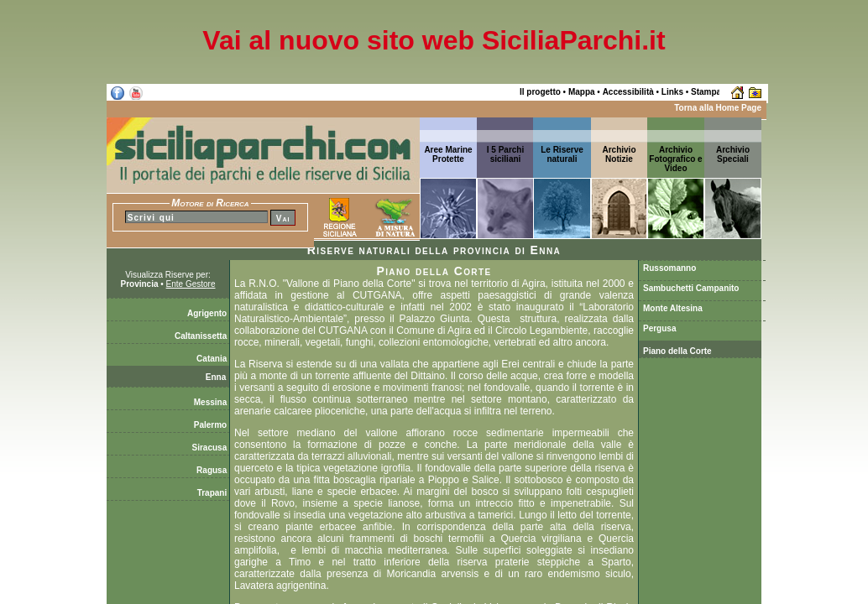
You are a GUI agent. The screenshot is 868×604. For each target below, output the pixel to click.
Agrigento (208, 313)
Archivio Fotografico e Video (675, 159)
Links (672, 92)
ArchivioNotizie (619, 154)
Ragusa (213, 470)
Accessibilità (628, 92)
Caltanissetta (202, 336)
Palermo (212, 425)
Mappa (582, 92)
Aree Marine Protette (448, 154)
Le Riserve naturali (562, 154)
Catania (213, 359)
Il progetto (540, 92)
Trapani (213, 493)
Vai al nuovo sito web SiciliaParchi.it (434, 40)
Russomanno (669, 268)
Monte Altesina (673, 308)
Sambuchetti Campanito (691, 288)
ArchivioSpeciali (733, 154)
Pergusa (659, 328)
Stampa (706, 92)
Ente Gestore (191, 284)
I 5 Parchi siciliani (505, 154)
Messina (212, 402)
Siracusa (211, 448)
